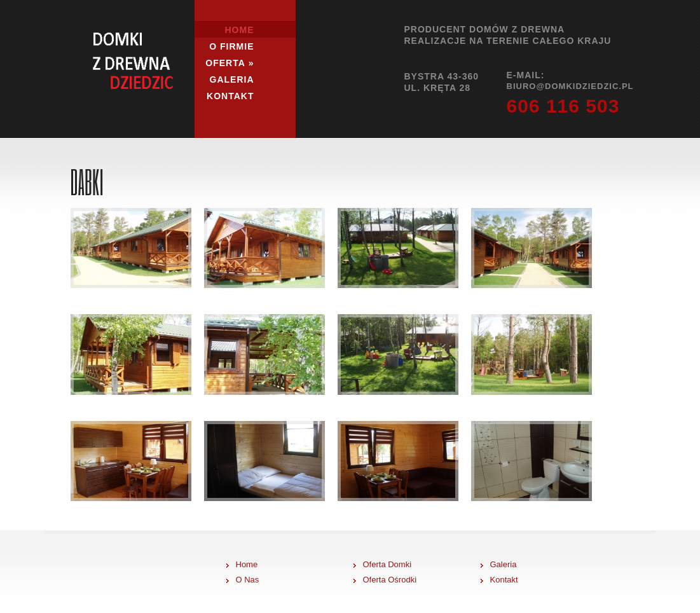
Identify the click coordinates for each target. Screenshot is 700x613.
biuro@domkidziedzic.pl (570, 86)
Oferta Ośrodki (390, 580)
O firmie (231, 46)
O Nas (248, 580)
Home (240, 30)
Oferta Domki (388, 564)
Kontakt (230, 96)
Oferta (230, 63)
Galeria (232, 79)
